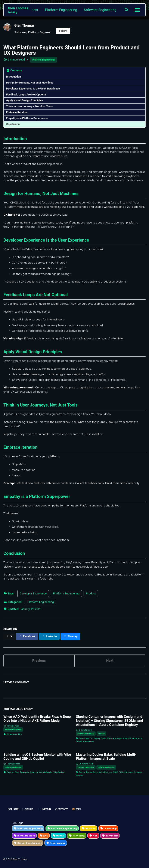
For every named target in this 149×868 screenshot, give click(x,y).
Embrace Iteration (17, 112)
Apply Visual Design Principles (25, 100)
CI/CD (115, 772)
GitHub (27, 809)
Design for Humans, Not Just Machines (30, 83)
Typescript (25, 772)
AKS (20, 734)
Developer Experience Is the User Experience (33, 89)
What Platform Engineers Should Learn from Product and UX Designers (72, 50)
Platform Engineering (61, 10)
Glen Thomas (18, 10)
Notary (125, 738)
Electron (10, 772)
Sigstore (111, 738)
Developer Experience (33, 593)
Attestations (88, 741)
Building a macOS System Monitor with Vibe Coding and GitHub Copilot (37, 757)
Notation (133, 738)
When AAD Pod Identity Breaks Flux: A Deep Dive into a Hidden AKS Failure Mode (37, 719)
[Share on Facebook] (27, 636)
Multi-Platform (105, 772)
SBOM (79, 741)
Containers (84, 738)
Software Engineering (100, 10)
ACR (140, 738)
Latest (33, 10)
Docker (82, 772)
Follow (63, 31)
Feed (77, 809)
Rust (17, 772)
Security (101, 733)
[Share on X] (9, 636)
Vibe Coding (59, 772)
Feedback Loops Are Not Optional (26, 94)
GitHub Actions (126, 772)
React (33, 772)
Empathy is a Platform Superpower (27, 118)
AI (37, 772)
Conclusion (13, 124)
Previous (39, 661)
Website (61, 809)
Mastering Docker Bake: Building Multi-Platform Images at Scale (106, 757)
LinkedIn (44, 809)
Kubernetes (12, 734)
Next (110, 661)
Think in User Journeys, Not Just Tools (29, 106)
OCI (91, 738)
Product (91, 593)
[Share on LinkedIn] (49, 636)
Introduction (14, 77)
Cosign (118, 738)
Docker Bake (92, 772)
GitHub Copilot (46, 772)
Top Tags (18, 823)
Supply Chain (100, 738)
